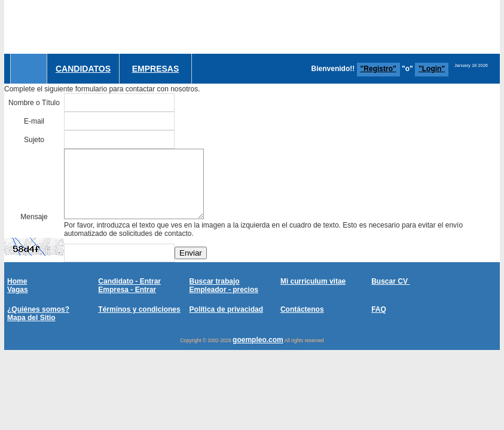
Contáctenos (302, 309)
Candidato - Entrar (129, 281)
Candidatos (83, 69)
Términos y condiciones (139, 309)
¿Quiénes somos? (38, 309)
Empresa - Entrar (127, 290)
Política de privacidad (226, 309)
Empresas (156, 69)
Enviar (191, 253)
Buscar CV (390, 281)
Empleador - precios (224, 290)
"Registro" (378, 69)
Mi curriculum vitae (313, 281)
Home (17, 281)
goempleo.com (258, 340)
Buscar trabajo (215, 281)
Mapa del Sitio (31, 318)
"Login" (432, 69)
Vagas (18, 290)
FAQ (379, 309)
